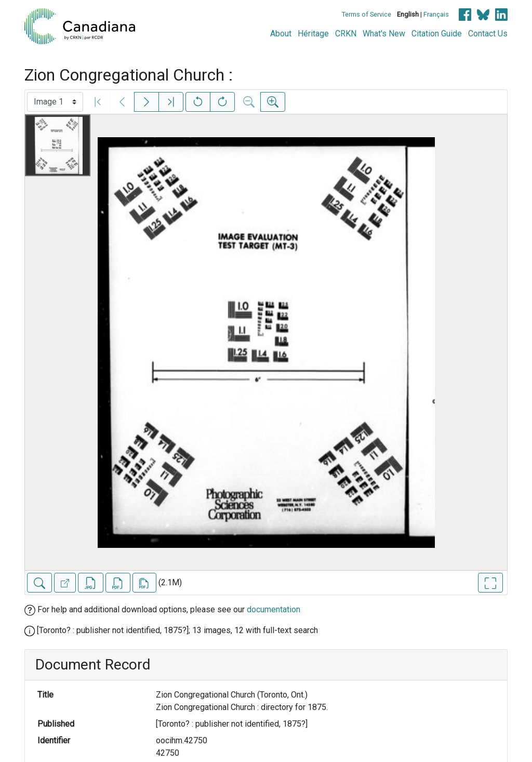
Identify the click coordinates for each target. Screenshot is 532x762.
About (281, 34)
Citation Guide (437, 34)
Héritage (313, 34)
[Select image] (55, 102)
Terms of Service (367, 14)
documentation (274, 609)
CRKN (346, 34)
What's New (384, 34)
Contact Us (488, 34)
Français (436, 14)
